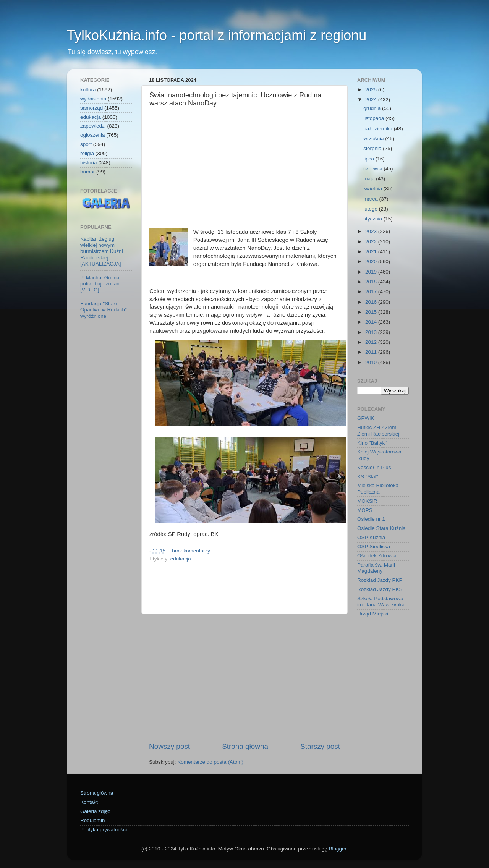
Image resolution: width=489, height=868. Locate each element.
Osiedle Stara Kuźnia (381, 528)
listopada (374, 118)
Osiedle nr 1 (371, 519)
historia (89, 163)
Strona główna (245, 746)
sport (86, 144)
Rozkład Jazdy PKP (380, 580)
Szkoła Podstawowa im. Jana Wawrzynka (381, 602)
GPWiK (366, 418)
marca (371, 199)
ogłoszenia (93, 135)
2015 (372, 312)
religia (87, 153)
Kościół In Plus (374, 467)
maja (370, 179)
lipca (369, 159)
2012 (372, 342)
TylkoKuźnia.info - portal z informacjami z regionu (217, 35)
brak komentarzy (191, 551)
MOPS (365, 510)
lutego (371, 209)
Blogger (337, 849)
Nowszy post (169, 746)
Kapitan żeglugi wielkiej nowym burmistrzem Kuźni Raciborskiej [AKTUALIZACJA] (102, 251)
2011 (372, 352)
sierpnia (373, 148)
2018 (372, 282)
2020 (372, 262)
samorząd (91, 108)
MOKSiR (367, 501)
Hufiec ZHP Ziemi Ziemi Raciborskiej (378, 430)
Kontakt (89, 802)
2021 (372, 252)
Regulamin (93, 820)
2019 (372, 272)
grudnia (373, 108)
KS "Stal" (368, 477)
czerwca (373, 169)
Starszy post (320, 746)
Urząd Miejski (373, 614)
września (374, 138)
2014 (372, 322)
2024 (372, 100)
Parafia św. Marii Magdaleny (376, 568)
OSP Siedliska (374, 547)
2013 (372, 332)
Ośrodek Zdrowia (377, 556)
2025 (372, 90)
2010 (372, 362)
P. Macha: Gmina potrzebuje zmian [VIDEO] (100, 284)
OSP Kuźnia (371, 537)
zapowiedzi (93, 126)
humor (87, 172)
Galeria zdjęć (95, 811)
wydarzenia (93, 99)
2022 (372, 242)
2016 (372, 302)
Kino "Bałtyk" (372, 443)
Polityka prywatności (104, 830)
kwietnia (373, 189)
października (379, 129)
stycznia (373, 219)
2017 (372, 292)
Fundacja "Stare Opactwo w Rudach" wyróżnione (104, 310)
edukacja (181, 559)
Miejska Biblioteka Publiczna (378, 488)
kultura (88, 90)
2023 (372, 231)
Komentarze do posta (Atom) (210, 762)
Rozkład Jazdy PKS (380, 589)
